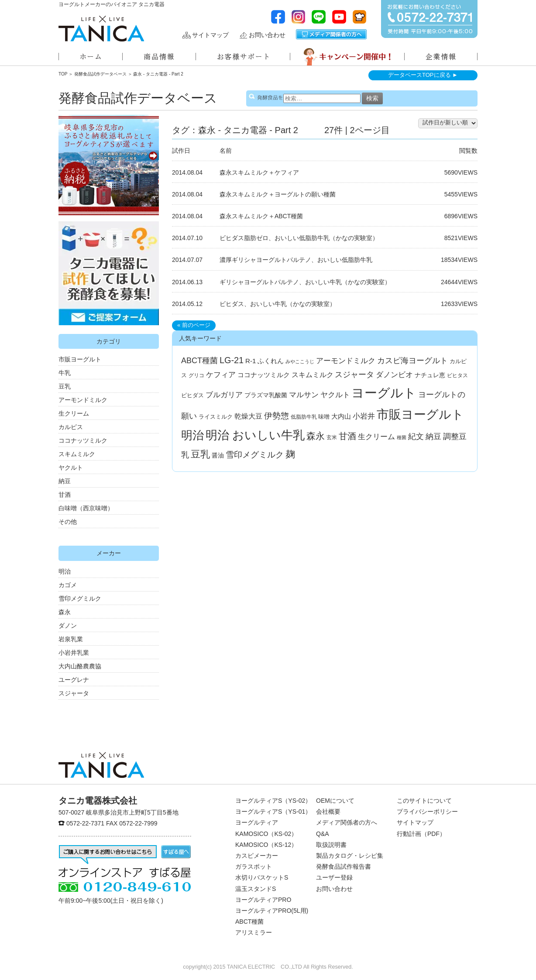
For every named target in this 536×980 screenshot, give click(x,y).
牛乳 (65, 373)
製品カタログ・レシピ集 (350, 856)
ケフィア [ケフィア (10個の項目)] (221, 375)
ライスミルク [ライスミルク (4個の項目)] (216, 417)
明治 (65, 571)
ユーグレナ (74, 680)
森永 (65, 612)
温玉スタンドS (256, 889)
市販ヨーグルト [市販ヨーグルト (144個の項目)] (420, 414)
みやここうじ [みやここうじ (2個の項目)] (300, 361)
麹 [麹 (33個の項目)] (290, 454)
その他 (68, 522)
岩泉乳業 (71, 639)
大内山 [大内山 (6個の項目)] (341, 416)
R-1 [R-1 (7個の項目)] (251, 361)
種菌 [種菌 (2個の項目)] (402, 437)
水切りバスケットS (262, 877)
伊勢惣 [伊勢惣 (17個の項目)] (277, 416)
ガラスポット (254, 867)
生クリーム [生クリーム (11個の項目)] (376, 437)
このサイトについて (424, 801)
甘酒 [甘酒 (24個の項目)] (347, 436)
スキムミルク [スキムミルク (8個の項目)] (313, 375)
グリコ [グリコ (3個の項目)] (196, 375)
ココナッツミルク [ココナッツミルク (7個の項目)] (264, 375)
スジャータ (74, 693)
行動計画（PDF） (421, 834)
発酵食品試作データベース (100, 74)
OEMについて (335, 801)
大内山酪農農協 (80, 666)
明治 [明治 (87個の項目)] (192, 435)
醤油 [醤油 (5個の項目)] (218, 455)
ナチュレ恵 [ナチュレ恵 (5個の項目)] (430, 375)
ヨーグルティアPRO (263, 900)
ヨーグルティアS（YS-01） (273, 812)
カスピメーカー (257, 856)
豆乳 (65, 386)
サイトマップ (210, 35)
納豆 (65, 481)
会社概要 (328, 812)
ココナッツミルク (83, 440)
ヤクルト (71, 468)
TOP (63, 74)
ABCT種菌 (249, 922)
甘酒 (65, 495)
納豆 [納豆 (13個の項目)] (433, 437)
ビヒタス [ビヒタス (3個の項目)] (457, 375)
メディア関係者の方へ (331, 34)
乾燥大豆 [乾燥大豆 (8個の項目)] (248, 416)
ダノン (68, 626)
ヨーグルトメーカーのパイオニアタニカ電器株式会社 (101, 29)
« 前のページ (194, 325)
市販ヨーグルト (80, 359)
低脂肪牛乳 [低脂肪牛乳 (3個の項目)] (304, 417)
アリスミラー (254, 932)
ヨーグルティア (257, 822)
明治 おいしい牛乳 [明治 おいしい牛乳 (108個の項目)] (255, 435)
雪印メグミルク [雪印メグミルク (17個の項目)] (255, 455)
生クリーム (74, 413)
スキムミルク (77, 454)
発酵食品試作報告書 (344, 867)
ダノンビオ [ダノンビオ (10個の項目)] (394, 375)
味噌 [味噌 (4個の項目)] (324, 417)
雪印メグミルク (80, 598)
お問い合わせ (267, 35)
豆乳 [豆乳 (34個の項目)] (200, 454)
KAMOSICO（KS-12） (266, 845)
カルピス (71, 427)
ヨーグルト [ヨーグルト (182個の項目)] (384, 393)
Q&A (323, 834)
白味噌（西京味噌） (86, 508)
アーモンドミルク (83, 400)
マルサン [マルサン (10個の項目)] (304, 395)
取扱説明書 (331, 845)
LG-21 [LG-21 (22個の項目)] (232, 360)
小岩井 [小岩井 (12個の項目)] (364, 416)
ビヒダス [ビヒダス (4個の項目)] (192, 395)
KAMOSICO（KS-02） (266, 834)
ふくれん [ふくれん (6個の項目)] (271, 361)
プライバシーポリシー (427, 812)
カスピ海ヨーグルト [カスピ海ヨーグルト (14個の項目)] (412, 361)
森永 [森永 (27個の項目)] (316, 436)
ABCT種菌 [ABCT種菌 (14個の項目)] (199, 361)
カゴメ (68, 585)
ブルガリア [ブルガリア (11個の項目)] (224, 395)
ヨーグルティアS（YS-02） (273, 801)
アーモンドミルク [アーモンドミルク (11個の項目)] (346, 361)
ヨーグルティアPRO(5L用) (272, 911)
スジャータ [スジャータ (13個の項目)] (354, 375)
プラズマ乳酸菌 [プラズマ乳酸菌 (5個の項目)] (266, 395)
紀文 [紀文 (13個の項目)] (416, 437)
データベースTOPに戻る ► (423, 75)
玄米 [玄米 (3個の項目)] (332, 437)
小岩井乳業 (74, 653)
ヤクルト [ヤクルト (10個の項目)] (335, 395)
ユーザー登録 (334, 877)
